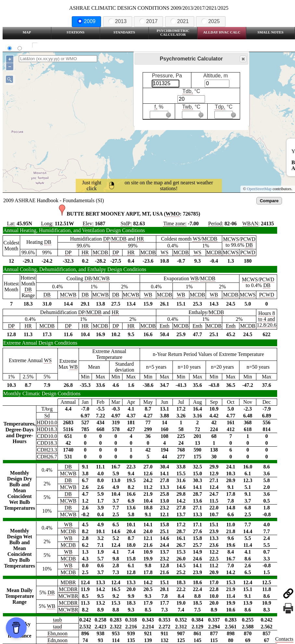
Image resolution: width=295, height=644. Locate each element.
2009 (86, 21)
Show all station (54, 45)
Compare (269, 201)
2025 (211, 21)
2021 (180, 21)
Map (27, 32)
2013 (118, 21)
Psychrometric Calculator (173, 33)
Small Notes (271, 32)
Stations (76, 32)
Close (243, 59)
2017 (148, 21)
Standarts (124, 32)
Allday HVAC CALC (222, 32)
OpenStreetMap (259, 189)
